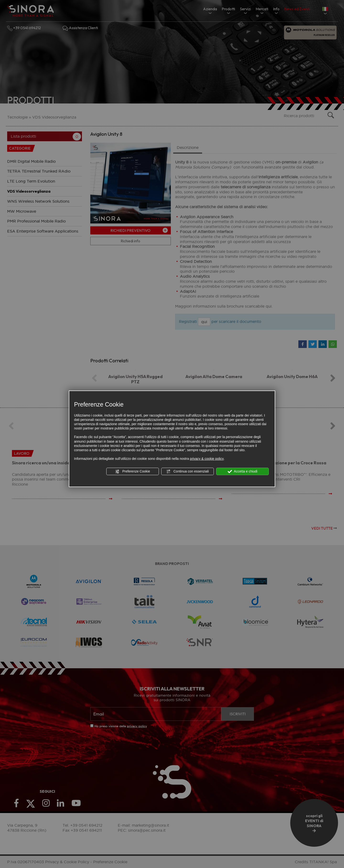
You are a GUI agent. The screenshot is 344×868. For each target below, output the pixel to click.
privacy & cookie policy (207, 459)
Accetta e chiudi (243, 472)
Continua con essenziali (188, 472)
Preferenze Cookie (133, 472)
